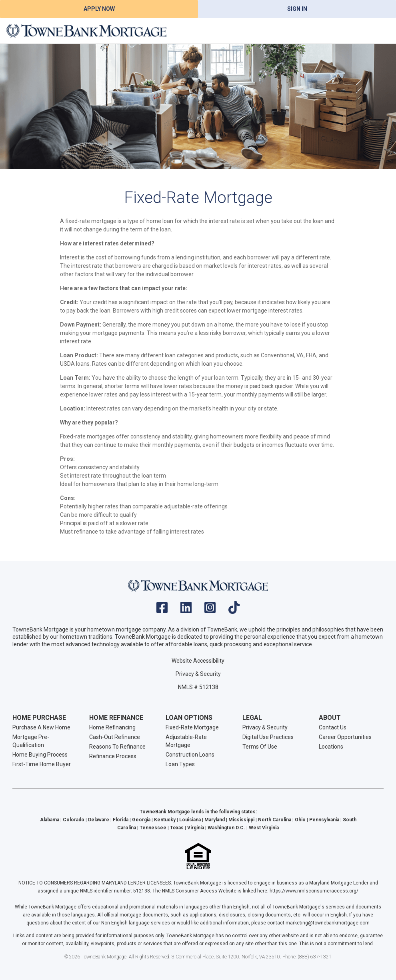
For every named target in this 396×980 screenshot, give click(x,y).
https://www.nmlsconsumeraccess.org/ (314, 891)
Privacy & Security (198, 674)
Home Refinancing (112, 727)
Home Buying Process (40, 755)
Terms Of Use (260, 747)
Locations (331, 747)
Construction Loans (190, 755)
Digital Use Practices (268, 737)
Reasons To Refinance (117, 747)
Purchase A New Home (41, 727)
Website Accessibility (198, 661)
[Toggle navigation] (380, 31)
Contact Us (333, 727)
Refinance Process (113, 756)
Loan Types (180, 764)
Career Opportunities (345, 737)
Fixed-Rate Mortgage (192, 727)
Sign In (297, 9)
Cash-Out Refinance (115, 737)
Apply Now (99, 9)
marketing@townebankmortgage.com (328, 923)
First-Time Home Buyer (42, 764)
